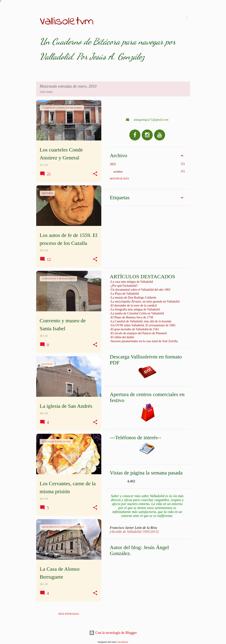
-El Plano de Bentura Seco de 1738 (132, 317)
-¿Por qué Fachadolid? (124, 286)
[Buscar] (187, 18)
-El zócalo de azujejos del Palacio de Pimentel (138, 333)
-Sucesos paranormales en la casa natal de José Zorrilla (144, 341)
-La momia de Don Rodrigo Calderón (133, 298)
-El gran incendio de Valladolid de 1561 (135, 329)
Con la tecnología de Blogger (113, 633)
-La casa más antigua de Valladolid (131, 282)
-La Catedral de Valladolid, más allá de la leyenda (141, 321)
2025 (113, 164)
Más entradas (69, 614)
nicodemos (123, 642)
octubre (118, 172)
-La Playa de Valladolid (124, 294)
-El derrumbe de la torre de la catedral (133, 305)
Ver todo (46, 92)
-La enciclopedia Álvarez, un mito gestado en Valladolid (145, 302)
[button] (95, 174)
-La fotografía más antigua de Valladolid (135, 309)
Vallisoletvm (67, 22)
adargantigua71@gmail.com (147, 120)
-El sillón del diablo (122, 337)
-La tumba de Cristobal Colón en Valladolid (137, 313)
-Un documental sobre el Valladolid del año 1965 (140, 290)
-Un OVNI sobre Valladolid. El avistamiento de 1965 (143, 325)
